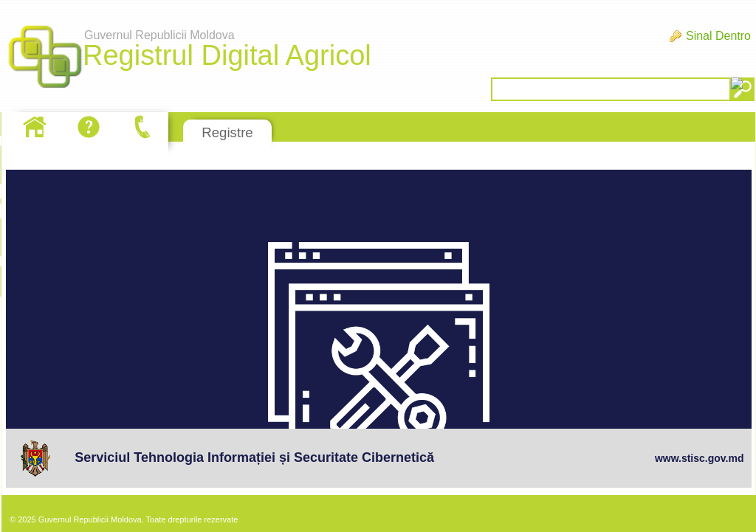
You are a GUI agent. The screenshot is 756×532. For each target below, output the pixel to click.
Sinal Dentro (718, 36)
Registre (227, 132)
